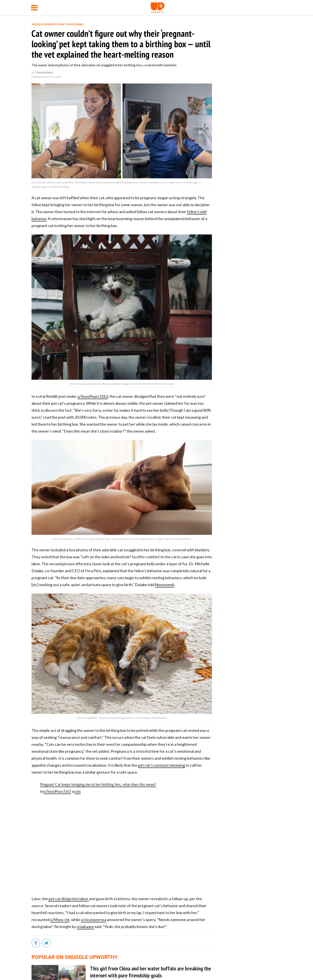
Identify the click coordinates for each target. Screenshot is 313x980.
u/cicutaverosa (94, 920)
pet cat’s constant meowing (161, 765)
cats (78, 791)
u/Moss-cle (60, 920)
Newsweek (165, 585)
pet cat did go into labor (68, 899)
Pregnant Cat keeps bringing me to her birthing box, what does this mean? (98, 784)
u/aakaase (85, 926)
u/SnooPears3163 (93, 396)
